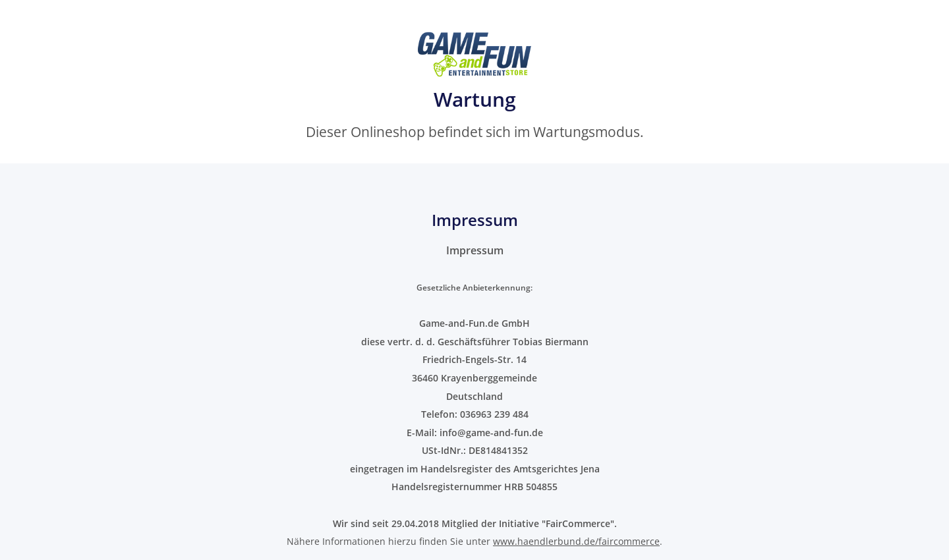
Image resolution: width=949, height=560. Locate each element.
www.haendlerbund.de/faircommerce (576, 541)
